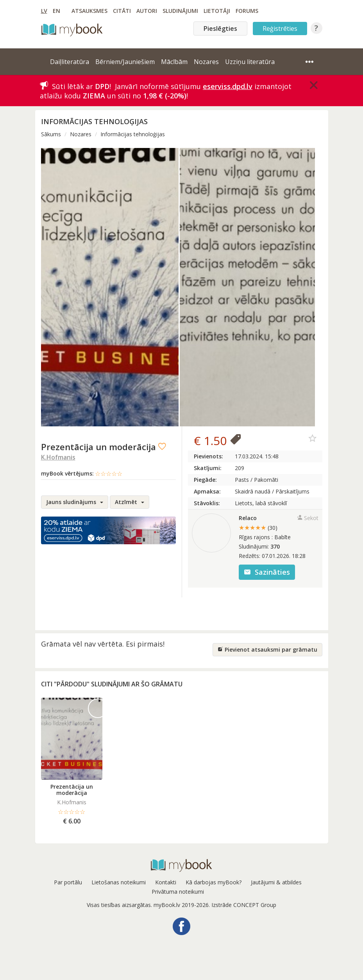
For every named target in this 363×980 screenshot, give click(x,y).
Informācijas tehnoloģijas (133, 134)
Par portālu (68, 882)
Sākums (51, 134)
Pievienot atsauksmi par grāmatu (267, 649)
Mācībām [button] (174, 62)
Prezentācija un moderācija (72, 789)
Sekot (308, 518)
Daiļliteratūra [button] (70, 62)
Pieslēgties (220, 29)
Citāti (122, 11)
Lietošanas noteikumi (119, 882)
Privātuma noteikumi (178, 892)
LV (44, 11)
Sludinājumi (180, 11)
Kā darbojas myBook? (214, 882)
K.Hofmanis (58, 457)
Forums (247, 11)
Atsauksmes (89, 11)
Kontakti (166, 882)
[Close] (314, 85)
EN (56, 11)
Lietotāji (217, 11)
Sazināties (267, 572)
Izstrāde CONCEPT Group (244, 905)
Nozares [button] (206, 62)
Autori (147, 11)
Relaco (248, 518)
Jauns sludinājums (75, 502)
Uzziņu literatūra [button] (250, 62)
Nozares (81, 134)
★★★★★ (258, 527)
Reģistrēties (280, 29)
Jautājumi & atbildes (276, 882)
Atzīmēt (130, 502)
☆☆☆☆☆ (109, 474)
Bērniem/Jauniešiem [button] (125, 62)
